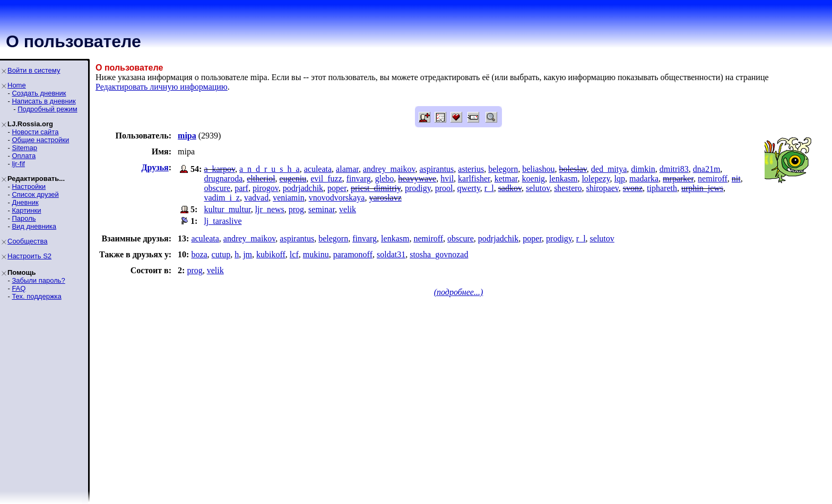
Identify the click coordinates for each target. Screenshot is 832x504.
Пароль (24, 218)
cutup (221, 254)
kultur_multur (227, 209)
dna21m (707, 169)
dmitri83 (674, 169)
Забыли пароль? (38, 280)
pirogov (266, 188)
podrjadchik (303, 188)
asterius (471, 169)
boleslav (573, 169)
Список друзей (35, 194)
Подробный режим (47, 109)
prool (444, 188)
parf (241, 188)
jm (248, 254)
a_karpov (219, 169)
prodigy (418, 188)
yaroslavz (385, 198)
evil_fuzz (326, 179)
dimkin (643, 169)
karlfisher (474, 179)
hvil (447, 179)
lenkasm (563, 179)
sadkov (510, 188)
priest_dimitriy (376, 188)
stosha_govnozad (439, 254)
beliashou (538, 169)
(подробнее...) (459, 292)
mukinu (316, 254)
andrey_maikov (389, 169)
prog (296, 209)
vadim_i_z (222, 198)
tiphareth (662, 188)
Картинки (26, 210)
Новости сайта (35, 132)
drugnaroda (223, 179)
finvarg (359, 179)
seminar (322, 209)
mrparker (678, 179)
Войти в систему (34, 70)
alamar (347, 169)
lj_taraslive (223, 221)
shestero (568, 188)
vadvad (256, 198)
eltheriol (261, 179)
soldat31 (391, 254)
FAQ (19, 288)
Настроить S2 (29, 256)
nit (736, 179)
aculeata (318, 169)
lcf (294, 254)
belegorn (503, 169)
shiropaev (603, 188)
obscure (217, 188)
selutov (538, 188)
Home (17, 85)
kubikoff (271, 254)
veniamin (289, 198)
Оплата (24, 156)
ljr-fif (18, 164)
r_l (489, 188)
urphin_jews (702, 188)
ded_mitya (609, 169)
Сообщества (28, 241)
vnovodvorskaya (337, 198)
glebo (385, 179)
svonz (633, 188)
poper (337, 188)
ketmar (506, 179)
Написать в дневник (44, 101)
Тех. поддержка (36, 296)
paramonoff (353, 254)
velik (348, 209)
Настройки (29, 186)
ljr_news (270, 209)
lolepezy (596, 179)
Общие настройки (40, 140)
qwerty (468, 188)
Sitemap (24, 148)
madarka (644, 179)
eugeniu (293, 179)
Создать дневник (39, 93)
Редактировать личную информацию (162, 87)
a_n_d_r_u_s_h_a (270, 169)
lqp (620, 179)
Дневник (25, 202)
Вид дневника (34, 226)
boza (199, 254)
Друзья (155, 167)
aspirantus (436, 169)
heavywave (417, 179)
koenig (534, 179)
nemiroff (713, 179)
